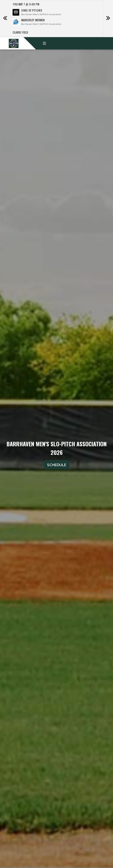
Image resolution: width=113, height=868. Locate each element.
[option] (56, 19)
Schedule (57, 465)
